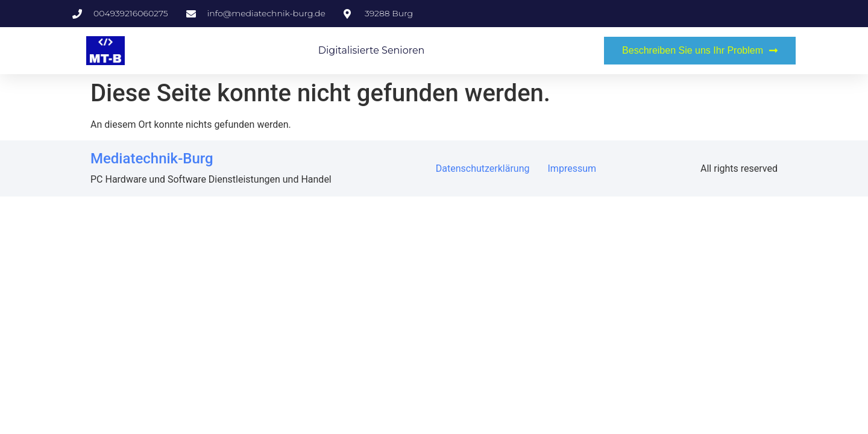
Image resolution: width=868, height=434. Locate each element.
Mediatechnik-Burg (152, 159)
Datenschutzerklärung (483, 168)
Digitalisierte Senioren (372, 50)
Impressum (572, 168)
